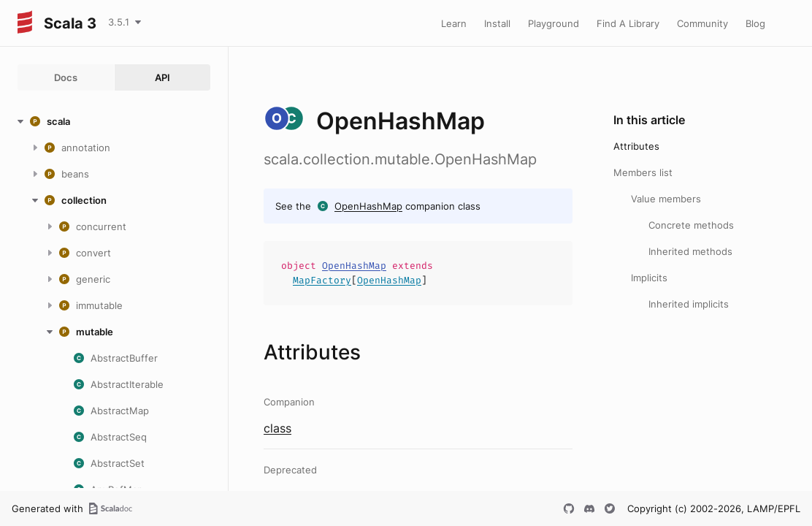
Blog (755, 23)
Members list (643, 172)
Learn (454, 23)
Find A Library (628, 23)
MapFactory (322, 280)
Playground (554, 23)
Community (702, 23)
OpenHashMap (368, 206)
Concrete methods (691, 225)
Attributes (636, 146)
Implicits (649, 278)
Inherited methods (690, 251)
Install (497, 23)
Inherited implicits (689, 304)
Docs (66, 77)
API (162, 77)
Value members (666, 199)
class (277, 428)
